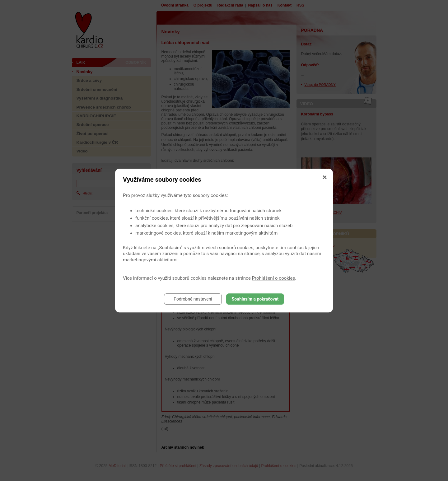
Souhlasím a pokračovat (255, 299)
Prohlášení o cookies (274, 278)
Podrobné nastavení (193, 299)
